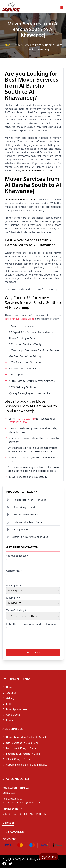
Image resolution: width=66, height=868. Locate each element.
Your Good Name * (17, 556)
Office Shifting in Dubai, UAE (20, 743)
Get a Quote (11, 715)
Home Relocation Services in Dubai (29, 500)
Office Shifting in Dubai (23, 507)
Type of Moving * (16, 610)
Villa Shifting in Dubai (16, 759)
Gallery (8, 698)
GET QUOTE (33, 652)
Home (6, 45)
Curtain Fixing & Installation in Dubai (30, 537)
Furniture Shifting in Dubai (25, 515)
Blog (7, 704)
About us (9, 693)
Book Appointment (15, 709)
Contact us (10, 720)
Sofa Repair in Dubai (22, 529)
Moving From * (15, 586)
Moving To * (13, 598)
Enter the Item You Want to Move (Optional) (32, 624)
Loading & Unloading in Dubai (27, 522)
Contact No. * (14, 571)
